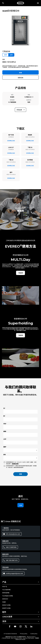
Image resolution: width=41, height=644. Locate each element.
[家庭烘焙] (20, 3)
